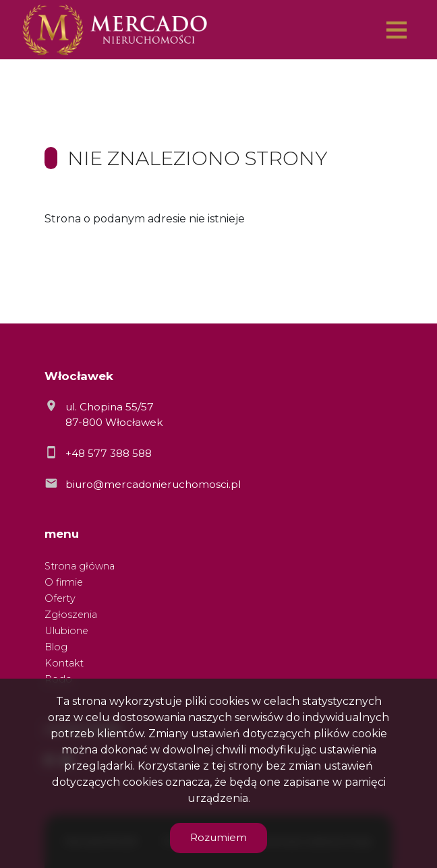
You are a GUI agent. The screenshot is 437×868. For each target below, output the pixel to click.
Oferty (60, 598)
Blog (56, 647)
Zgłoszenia (71, 615)
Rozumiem (218, 837)
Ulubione (66, 631)
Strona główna (80, 566)
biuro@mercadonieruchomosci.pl (153, 484)
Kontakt (64, 663)
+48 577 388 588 (109, 453)
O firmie (64, 582)
